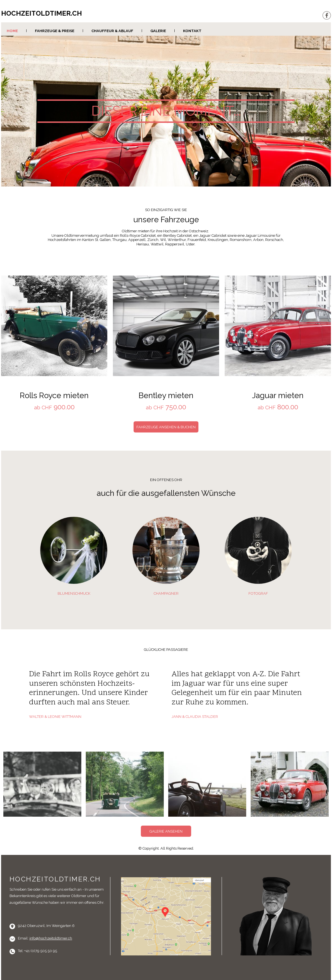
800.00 (287, 407)
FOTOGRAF (258, 593)
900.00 (63, 407)
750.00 (175, 407)
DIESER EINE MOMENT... (166, 111)
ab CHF (43, 407)
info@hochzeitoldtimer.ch (51, 938)
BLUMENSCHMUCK (74, 593)
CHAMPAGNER (166, 593)
